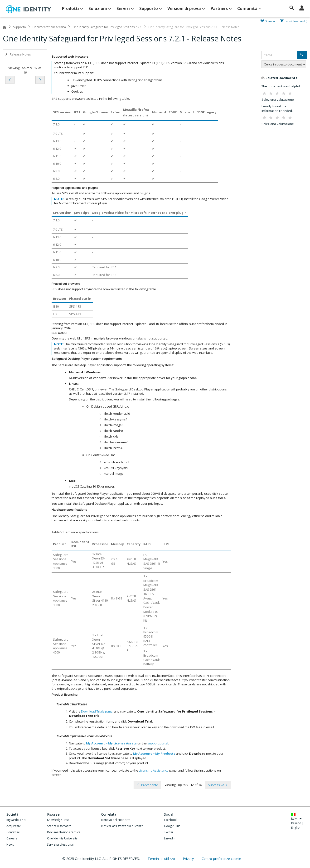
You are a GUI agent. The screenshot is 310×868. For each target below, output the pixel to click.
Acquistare (14, 826)
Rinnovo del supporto (116, 820)
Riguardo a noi (16, 820)
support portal (158, 743)
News (10, 845)
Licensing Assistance (154, 770)
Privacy (189, 859)
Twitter (169, 832)
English (296, 828)
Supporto (19, 27)
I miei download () (296, 21)
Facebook (171, 820)
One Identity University (62, 838)
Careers (12, 838)
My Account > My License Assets (111, 743)
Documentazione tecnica (49, 27)
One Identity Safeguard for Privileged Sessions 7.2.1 (107, 27)
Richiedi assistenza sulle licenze (122, 826)
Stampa (270, 21)
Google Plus (172, 826)
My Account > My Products (154, 753)
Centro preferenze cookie (221, 859)
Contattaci (13, 832)
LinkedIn (170, 838)
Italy (297, 819)
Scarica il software (59, 826)
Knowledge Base (58, 820)
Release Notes (18, 54)
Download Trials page (97, 711)
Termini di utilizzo (162, 859)
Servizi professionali (61, 845)
